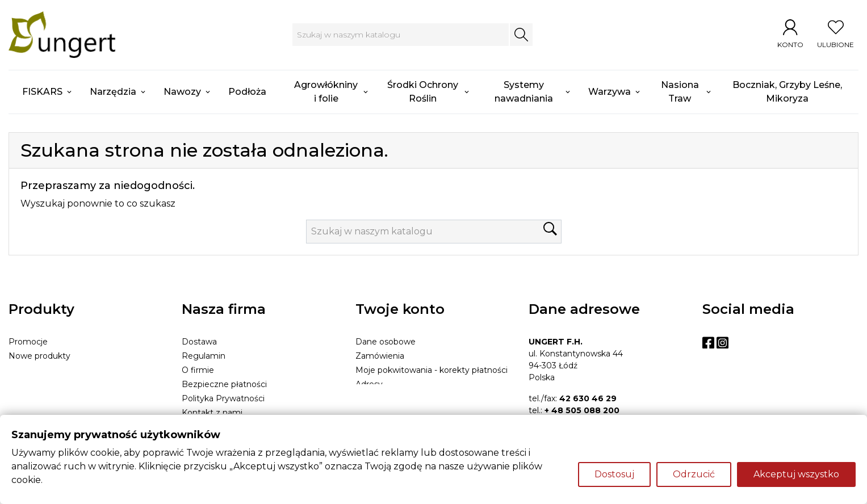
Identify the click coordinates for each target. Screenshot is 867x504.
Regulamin (204, 356)
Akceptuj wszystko (796, 474)
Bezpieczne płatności (224, 384)
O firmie (198, 370)
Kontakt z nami (212, 413)
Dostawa (199, 342)
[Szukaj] (401, 35)
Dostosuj (614, 474)
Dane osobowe (386, 342)
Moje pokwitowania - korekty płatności (432, 370)
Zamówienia (380, 356)
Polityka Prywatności (223, 398)
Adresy (369, 384)
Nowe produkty (39, 356)
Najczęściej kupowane (52, 370)
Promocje (28, 342)
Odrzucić (694, 474)
